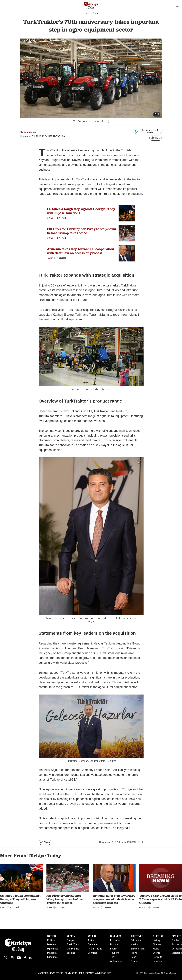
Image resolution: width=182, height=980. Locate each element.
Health (134, 944)
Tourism (115, 953)
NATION (52, 936)
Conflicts (92, 953)
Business (96, 13)
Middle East (73, 949)
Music (156, 949)
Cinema (157, 944)
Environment (138, 949)
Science (135, 961)
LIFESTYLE (137, 936)
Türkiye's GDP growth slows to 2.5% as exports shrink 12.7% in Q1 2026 (161, 899)
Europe (70, 940)
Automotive (116, 961)
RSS (109, 973)
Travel (134, 953)
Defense (52, 944)
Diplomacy (53, 949)
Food (134, 957)
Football (176, 940)
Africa (91, 940)
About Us (43, 973)
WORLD (92, 936)
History (157, 940)
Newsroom (30, 132)
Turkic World (73, 944)
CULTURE (158, 936)
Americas (93, 944)
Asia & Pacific (95, 949)
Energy (114, 949)
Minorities (52, 957)
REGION (71, 936)
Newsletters (56, 973)
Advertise (100, 973)
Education (136, 940)
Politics (51, 940)
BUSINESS (116, 936)
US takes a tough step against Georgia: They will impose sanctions (81, 211)
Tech (113, 957)
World (50, 218)
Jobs (81, 973)
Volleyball (177, 949)
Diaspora (52, 953)
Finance (114, 944)
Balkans (71, 953)
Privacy (90, 973)
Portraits (157, 957)
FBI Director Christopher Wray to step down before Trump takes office (82, 231)
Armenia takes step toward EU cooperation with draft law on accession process (81, 251)
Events (156, 953)
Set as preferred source (146, 131)
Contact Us (71, 973)
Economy (115, 940)
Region (50, 258)
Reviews (157, 961)
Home (84, 13)
